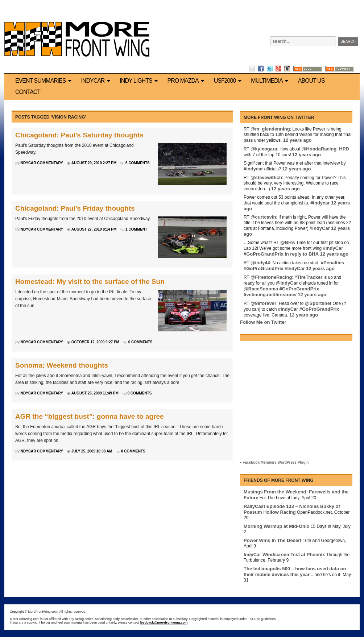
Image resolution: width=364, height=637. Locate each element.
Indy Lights (140, 81)
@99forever (263, 303)
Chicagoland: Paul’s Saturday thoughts (79, 135)
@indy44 (260, 263)
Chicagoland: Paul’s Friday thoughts (75, 208)
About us (311, 81)
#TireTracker (308, 277)
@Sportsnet (318, 303)
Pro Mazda (187, 81)
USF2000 (229, 81)
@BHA (288, 242)
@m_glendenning (270, 129)
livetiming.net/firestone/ (270, 295)
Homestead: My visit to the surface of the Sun (90, 282)
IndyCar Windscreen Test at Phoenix (284, 555)
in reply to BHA (302, 254)
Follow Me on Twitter (263, 322)
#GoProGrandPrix (264, 254)
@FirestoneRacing (271, 277)
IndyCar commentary (41, 163)
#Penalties (332, 263)
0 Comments (140, 342)
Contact (28, 92)
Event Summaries (44, 81)
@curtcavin (263, 217)
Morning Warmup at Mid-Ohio (277, 526)
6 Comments (138, 163)
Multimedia (271, 81)
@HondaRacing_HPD (325, 149)
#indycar (253, 169)
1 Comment (136, 229)
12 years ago (297, 140)
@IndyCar (287, 283)
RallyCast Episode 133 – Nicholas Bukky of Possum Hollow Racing (292, 509)
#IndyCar (320, 228)
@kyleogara (264, 149)
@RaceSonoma (261, 289)
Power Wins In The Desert (273, 540)
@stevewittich (266, 177)
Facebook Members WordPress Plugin (276, 462)
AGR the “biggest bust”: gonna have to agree (90, 416)
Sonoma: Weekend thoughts (62, 365)
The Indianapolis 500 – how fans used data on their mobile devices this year (295, 572)
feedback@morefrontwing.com (164, 622)
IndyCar (97, 81)
